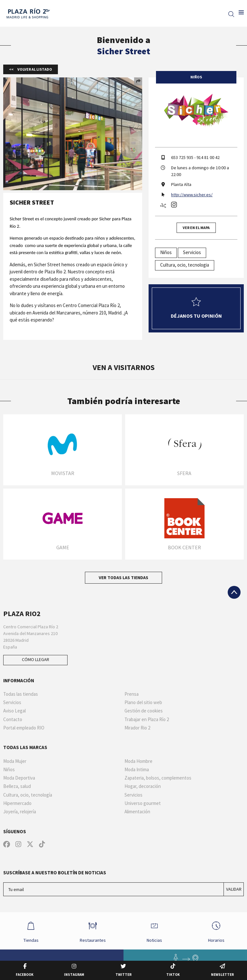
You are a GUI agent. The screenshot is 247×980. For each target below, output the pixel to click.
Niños (166, 252)
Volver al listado (34, 69)
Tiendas (31, 930)
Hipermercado (17, 803)
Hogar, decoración (143, 786)
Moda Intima (137, 770)
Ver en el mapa (196, 228)
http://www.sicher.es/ (192, 195)
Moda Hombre (138, 761)
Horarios (216, 930)
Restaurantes (93, 930)
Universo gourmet (143, 803)
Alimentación (137, 812)
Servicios (192, 252)
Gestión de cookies (144, 711)
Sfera (184, 473)
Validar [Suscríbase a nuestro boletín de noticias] (234, 889)
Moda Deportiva (19, 778)
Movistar (63, 473)
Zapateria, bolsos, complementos (158, 778)
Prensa (132, 694)
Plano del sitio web (143, 702)
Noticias (154, 930)
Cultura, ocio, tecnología (28, 795)
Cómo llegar (36, 659)
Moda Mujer (15, 761)
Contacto (13, 720)
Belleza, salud (17, 786)
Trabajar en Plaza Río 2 (147, 720)
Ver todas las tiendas (123, 578)
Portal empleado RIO (24, 728)
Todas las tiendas (21, 694)
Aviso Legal (14, 711)
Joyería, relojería (20, 812)
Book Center (184, 547)
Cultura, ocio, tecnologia (185, 265)
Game (63, 547)
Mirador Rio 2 (137, 728)
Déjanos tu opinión (196, 308)
